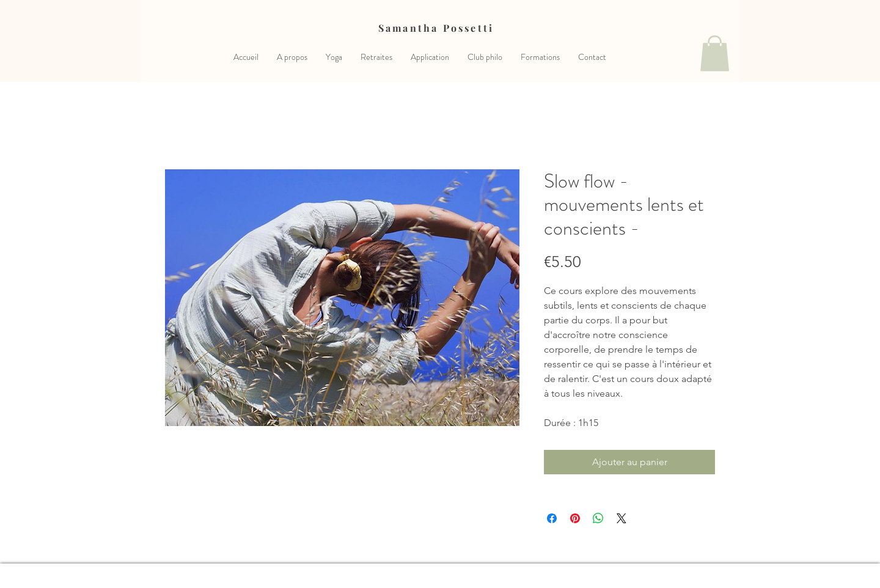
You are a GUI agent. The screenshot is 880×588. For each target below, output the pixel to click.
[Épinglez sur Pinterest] (575, 518)
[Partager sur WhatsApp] (598, 518)
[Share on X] (621, 518)
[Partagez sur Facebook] (552, 518)
